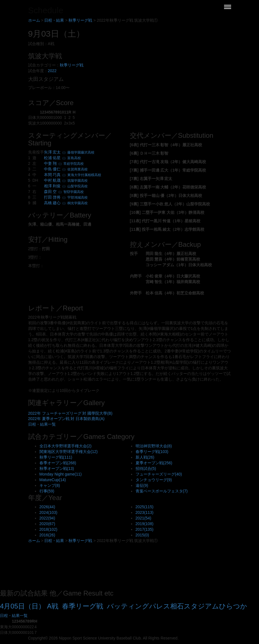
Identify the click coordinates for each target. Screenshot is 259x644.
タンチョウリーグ (154, 480)
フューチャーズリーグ (159, 474)
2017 (145, 529)
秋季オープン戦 (57, 468)
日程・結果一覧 (42, 424)
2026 (47, 507)
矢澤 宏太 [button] (69, 152)
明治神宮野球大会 (154, 446)
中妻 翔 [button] (64, 163)
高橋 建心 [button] (66, 203)
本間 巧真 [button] (73, 175)
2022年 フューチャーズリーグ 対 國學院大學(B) (70, 413)
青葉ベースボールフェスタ (162, 491)
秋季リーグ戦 (72, 65)
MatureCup (53, 480)
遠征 (142, 485)
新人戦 (145, 457)
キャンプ (50, 485)
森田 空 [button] (64, 192)
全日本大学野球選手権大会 (66, 446)
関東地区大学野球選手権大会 (69, 452)
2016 (47, 535)
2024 (48, 512)
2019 (145, 524)
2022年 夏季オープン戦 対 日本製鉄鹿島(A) (66, 419)
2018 (48, 529)
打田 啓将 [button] (66, 197)
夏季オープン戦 (154, 463)
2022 (52, 71)
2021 (143, 518)
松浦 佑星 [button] (63, 158)
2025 (145, 507)
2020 (47, 524)
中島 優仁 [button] (66, 169)
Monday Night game (61, 474)
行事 (47, 491)
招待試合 (146, 468)
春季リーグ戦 (152, 452)
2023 (145, 512)
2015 (142, 535)
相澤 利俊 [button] (66, 186)
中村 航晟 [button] (66, 180)
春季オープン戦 (58, 463)
